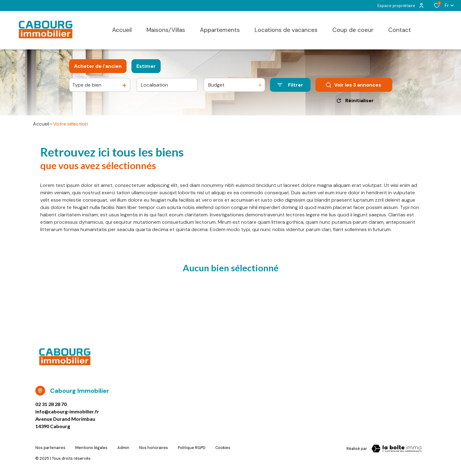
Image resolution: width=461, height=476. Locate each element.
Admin (123, 448)
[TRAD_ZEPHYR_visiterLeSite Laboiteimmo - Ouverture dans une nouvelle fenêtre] (397, 449)
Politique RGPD (192, 448)
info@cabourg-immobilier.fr (67, 411)
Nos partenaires (50, 448)
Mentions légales (91, 448)
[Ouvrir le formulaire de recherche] (290, 85)
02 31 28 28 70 (51, 404)
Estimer (146, 66)
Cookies (223, 448)
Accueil (41, 124)
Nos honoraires (154, 448)
